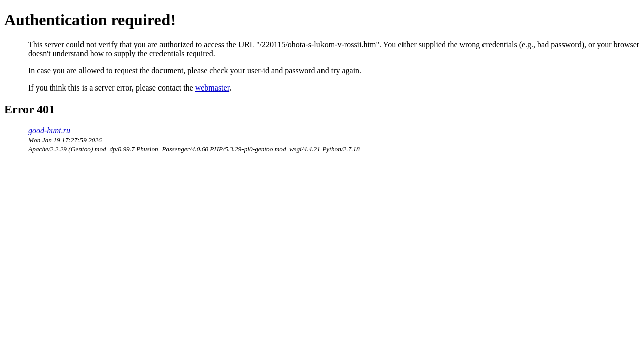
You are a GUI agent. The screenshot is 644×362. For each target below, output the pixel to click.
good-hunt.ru (49, 130)
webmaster (212, 88)
